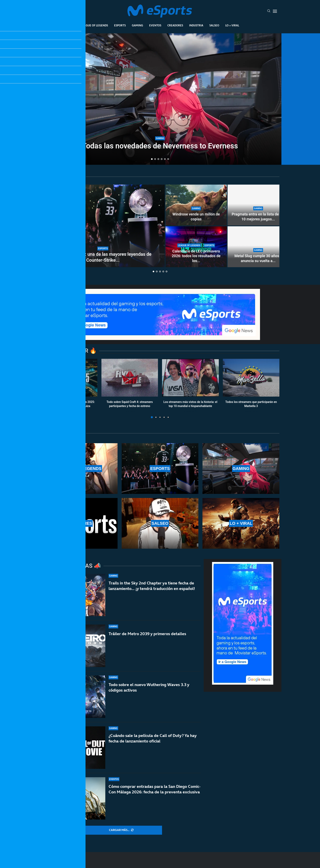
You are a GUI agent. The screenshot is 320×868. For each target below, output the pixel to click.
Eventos (155, 25)
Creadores (175, 25)
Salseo (214, 25)
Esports (120, 25)
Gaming (137, 25)
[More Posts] (121, 830)
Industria (196, 25)
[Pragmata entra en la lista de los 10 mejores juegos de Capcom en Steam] (258, 205)
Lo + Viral (232, 25)
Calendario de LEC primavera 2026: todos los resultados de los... (196, 256)
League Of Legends (94, 25)
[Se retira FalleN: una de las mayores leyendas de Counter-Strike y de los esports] (103, 226)
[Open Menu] (275, 11)
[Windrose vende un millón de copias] (196, 205)
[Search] (269, 11)
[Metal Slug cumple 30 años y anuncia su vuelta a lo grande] (258, 247)
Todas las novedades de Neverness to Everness (160, 146)
